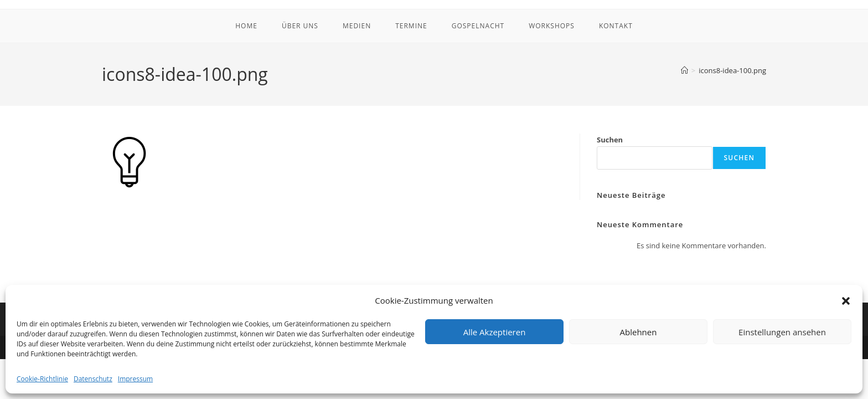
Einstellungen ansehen (782, 332)
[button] (846, 301)
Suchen (610, 140)
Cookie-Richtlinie (42, 379)
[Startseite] (684, 70)
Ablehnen (639, 332)
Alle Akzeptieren (495, 332)
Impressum (135, 379)
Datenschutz (93, 379)
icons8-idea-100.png (732, 70)
